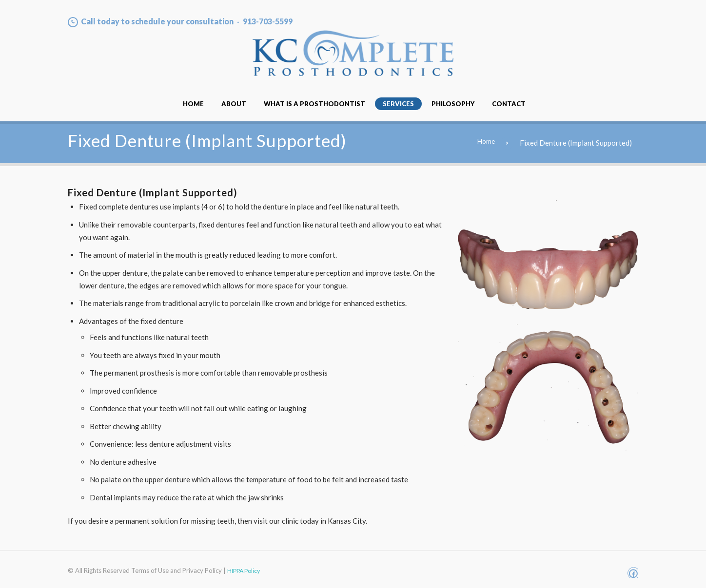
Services (398, 104)
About (234, 104)
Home (193, 104)
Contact (509, 104)
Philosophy (453, 104)
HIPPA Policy (245, 570)
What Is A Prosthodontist (314, 104)
